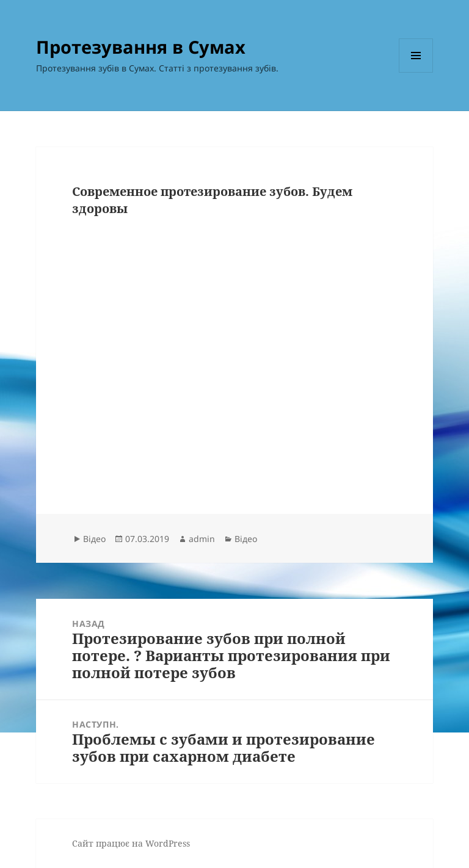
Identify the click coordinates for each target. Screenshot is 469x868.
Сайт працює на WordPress (131, 843)
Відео (94, 539)
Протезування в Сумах (141, 47)
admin (202, 539)
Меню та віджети (416, 72)
